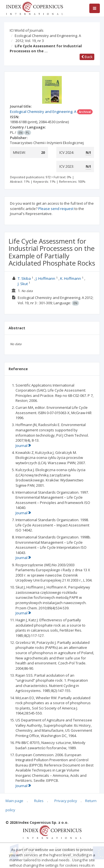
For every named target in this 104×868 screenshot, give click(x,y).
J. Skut (23, 284)
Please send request (56, 209)
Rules (39, 801)
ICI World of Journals (27, 30)
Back (87, 57)
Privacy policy (66, 801)
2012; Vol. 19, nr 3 (30, 41)
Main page (14, 801)
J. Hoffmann (45, 278)
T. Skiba (24, 278)
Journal (23, 446)
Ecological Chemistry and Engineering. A (48, 36)
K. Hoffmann (71, 278)
